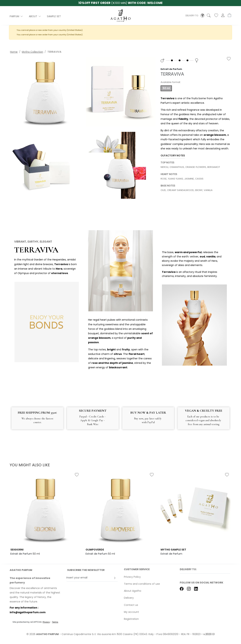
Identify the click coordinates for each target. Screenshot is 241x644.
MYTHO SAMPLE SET (173, 550)
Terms (55, 622)
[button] (195, 15)
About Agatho (133, 591)
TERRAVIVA (36, 250)
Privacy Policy (132, 577)
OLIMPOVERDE (95, 550)
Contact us (131, 605)
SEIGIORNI (17, 550)
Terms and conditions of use (142, 584)
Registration (131, 619)
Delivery (129, 598)
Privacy (46, 622)
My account (131, 612)
